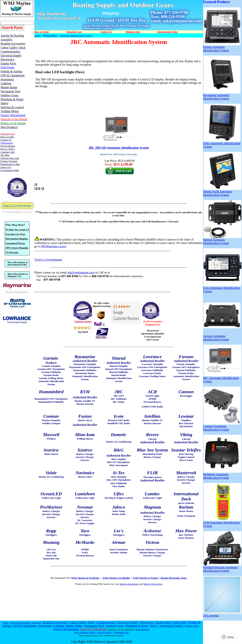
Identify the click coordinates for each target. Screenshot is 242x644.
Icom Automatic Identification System (222, 288)
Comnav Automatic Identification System (222, 427)
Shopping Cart (121, 632)
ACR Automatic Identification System (222, 523)
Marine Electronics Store (173, 578)
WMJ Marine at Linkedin (116, 578)
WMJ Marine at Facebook (85, 578)
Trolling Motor (192, 626)
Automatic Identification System (76, 36)
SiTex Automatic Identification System (222, 144)
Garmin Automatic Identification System (222, 336)
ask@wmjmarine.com (81, 272)
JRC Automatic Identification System (222, 378)
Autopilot (36, 622)
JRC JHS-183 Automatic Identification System (119, 148)
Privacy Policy (105, 632)
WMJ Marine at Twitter (146, 578)
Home (38, 36)
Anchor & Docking (20, 622)
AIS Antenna (222, 614)
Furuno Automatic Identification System (222, 47)
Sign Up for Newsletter (17, 206)
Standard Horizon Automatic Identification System (222, 568)
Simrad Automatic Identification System (222, 240)
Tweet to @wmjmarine (48, 260)
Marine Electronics (153, 584)
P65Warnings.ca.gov (54, 246)
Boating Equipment (129, 584)
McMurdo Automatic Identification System (222, 475)
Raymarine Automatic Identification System (222, 96)
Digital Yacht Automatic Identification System (222, 192)
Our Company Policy (85, 632)
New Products (142, 629)
